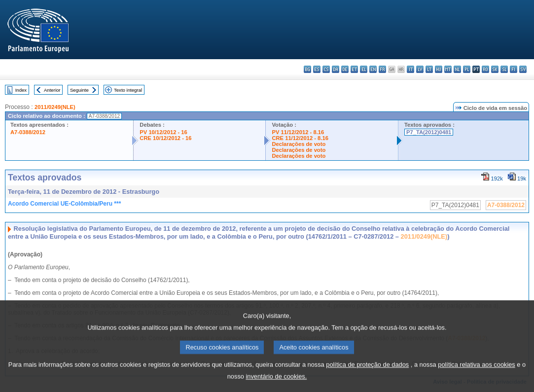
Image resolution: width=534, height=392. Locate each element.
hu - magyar (439, 69)
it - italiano (410, 69)
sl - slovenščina (504, 69)
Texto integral (128, 90)
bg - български (307, 69)
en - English (373, 69)
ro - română (485, 69)
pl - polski (467, 69)
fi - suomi (514, 69)
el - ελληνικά (364, 69)
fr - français (382, 69)
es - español (317, 69)
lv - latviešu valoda (420, 69)
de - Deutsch (345, 69)
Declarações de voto (299, 144)
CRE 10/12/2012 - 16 (165, 138)
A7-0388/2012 (28, 132)
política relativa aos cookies (477, 373)
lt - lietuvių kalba (429, 69)
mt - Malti (448, 69)
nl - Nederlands (457, 69)
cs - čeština (326, 69)
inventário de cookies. (276, 385)
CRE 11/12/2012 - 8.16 (300, 138)
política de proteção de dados (367, 373)
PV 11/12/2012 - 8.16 (298, 132)
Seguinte (79, 90)
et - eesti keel (354, 69)
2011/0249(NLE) (55, 107)
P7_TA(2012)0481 (429, 132)
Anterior (52, 90)
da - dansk (336, 69)
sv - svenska (523, 69)
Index (21, 90)
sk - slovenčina (495, 69)
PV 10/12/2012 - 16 (163, 132)
